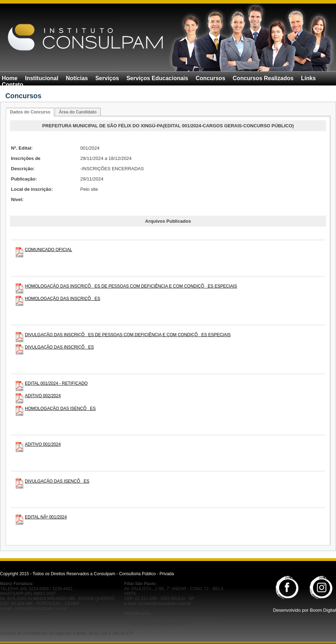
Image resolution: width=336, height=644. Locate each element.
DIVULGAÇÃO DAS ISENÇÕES (57, 481)
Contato (12, 85)
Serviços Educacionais (157, 78)
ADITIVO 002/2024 (43, 396)
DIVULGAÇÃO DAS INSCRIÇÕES (59, 347)
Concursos (211, 78)
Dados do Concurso (30, 112)
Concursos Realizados (263, 78)
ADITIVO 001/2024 (43, 444)
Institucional (41, 78)
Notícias (77, 78)
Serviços (107, 78)
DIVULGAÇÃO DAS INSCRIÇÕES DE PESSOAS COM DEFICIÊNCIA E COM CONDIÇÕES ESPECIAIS (128, 335)
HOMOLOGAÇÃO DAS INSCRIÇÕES (63, 299)
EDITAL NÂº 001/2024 (46, 517)
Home (10, 78)
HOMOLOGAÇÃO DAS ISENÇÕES (60, 409)
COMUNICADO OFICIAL (48, 250)
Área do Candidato (78, 112)
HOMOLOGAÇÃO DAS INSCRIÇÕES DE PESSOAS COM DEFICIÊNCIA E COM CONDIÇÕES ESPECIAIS (131, 286)
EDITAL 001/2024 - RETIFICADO (56, 383)
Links (308, 78)
